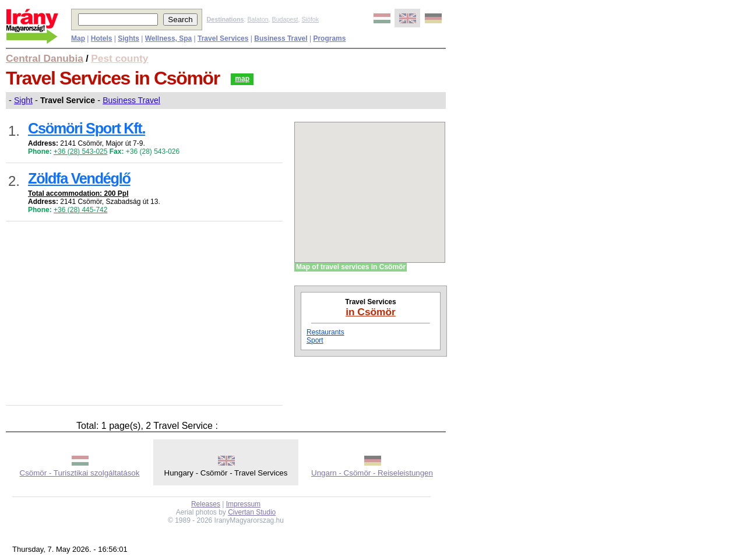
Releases (206, 504)
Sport (315, 340)
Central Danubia (45, 58)
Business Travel (131, 100)
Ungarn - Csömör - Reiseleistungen (372, 473)
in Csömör (371, 312)
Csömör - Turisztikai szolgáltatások (80, 473)
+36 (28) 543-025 (80, 152)
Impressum (243, 504)
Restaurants (325, 332)
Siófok (310, 19)
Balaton (258, 19)
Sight (23, 100)
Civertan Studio (252, 512)
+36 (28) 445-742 (80, 210)
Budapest (285, 19)
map (242, 79)
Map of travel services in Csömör (351, 267)
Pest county (119, 58)
